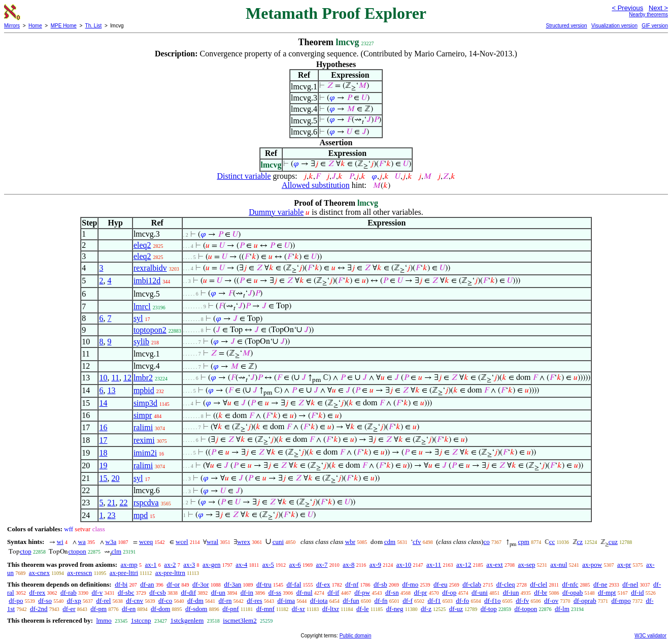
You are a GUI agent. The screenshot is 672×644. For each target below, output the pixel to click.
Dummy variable (276, 212)
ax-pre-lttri (124, 573)
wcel (182, 542)
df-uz (456, 609)
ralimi (143, 427)
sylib (141, 342)
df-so (45, 601)
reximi (144, 440)
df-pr (420, 592)
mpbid (144, 390)
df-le (363, 609)
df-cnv (135, 601)
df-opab (573, 592)
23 (111, 515)
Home (35, 26)
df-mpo (621, 601)
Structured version (566, 26)
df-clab (472, 584)
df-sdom (196, 609)
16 (103, 427)
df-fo (462, 601)
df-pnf (231, 609)
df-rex (37, 592)
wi (60, 542)
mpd (141, 515)
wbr (350, 542)
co (486, 542)
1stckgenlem (187, 620)
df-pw (362, 592)
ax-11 (434, 565)
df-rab (69, 592)
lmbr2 (143, 378)
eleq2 (142, 245)
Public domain (356, 636)
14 (103, 403)
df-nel (630, 584)
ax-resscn (79, 573)
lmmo (104, 620)
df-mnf (265, 609)
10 (103, 378)
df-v (97, 592)
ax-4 (241, 565)
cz (580, 542)
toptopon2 (150, 330)
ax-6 (295, 565)
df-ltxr (331, 609)
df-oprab (585, 601)
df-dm (195, 601)
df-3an (232, 584)
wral (212, 542)
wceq (146, 542)
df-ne (600, 584)
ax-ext (494, 565)
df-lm (562, 609)
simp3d (145, 403)
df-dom (160, 609)
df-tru (264, 584)
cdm (390, 542)
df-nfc (570, 584)
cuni (278, 542)
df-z (426, 609)
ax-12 (464, 565)
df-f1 (434, 601)
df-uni (480, 592)
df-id (637, 592)
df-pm (98, 609)
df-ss (275, 592)
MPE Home (64, 26)
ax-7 (322, 565)
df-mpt (607, 592)
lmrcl (142, 307)
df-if (333, 592)
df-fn (381, 601)
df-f (408, 601)
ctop (25, 551)
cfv (417, 542)
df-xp (74, 601)
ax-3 (189, 565)
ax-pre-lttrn (170, 573)
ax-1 (151, 565)
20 (115, 478)
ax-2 (170, 565)
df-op (449, 592)
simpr (143, 415)
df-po (16, 601)
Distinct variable (244, 176)
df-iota (319, 601)
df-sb (380, 584)
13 (111, 390)
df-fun (351, 601)
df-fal (294, 584)
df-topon (526, 609)
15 (103, 478)
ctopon (77, 551)
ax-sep (526, 565)
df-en (129, 609)
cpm (523, 542)
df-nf (352, 584)
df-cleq (506, 584)
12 (127, 378)
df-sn (392, 592)
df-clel (539, 584)
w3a (111, 542)
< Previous (627, 8)
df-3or (201, 584)
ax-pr (624, 565)
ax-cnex (39, 573)
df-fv (522, 601)
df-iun (511, 592)
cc (552, 542)
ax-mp (129, 565)
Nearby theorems (648, 14)
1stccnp (141, 620)
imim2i (145, 453)
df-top (489, 609)
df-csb (158, 592)
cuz (613, 542)
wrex (244, 542)
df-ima (286, 601)
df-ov (551, 601)
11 (115, 378)
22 (123, 503)
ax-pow (592, 565)
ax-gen (211, 565)
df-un (218, 592)
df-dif (188, 592)
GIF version (655, 26)
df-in (247, 592)
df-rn (225, 601)
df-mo (410, 584)
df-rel (104, 601)
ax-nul (559, 565)
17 (103, 440)
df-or (173, 584)
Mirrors (12, 26)
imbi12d (147, 281)
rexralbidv (150, 268)
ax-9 (375, 565)
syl (138, 318)
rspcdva (146, 503)
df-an (147, 584)
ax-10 (404, 565)
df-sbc (126, 592)
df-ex (323, 584)
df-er (69, 609)
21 (111, 503)
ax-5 (268, 565)
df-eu (440, 584)
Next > (658, 8)
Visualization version (614, 26)
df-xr (298, 609)
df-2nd (39, 609)
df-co (165, 601)
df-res (254, 601)
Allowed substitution (316, 185)
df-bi (121, 584)
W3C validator (650, 636)
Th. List (94, 26)
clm (117, 551)
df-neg (395, 609)
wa (82, 542)
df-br (541, 592)
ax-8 (348, 565)
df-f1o (493, 601)
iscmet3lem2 (240, 620)
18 (103, 453)
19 (103, 465)
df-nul (305, 592)
